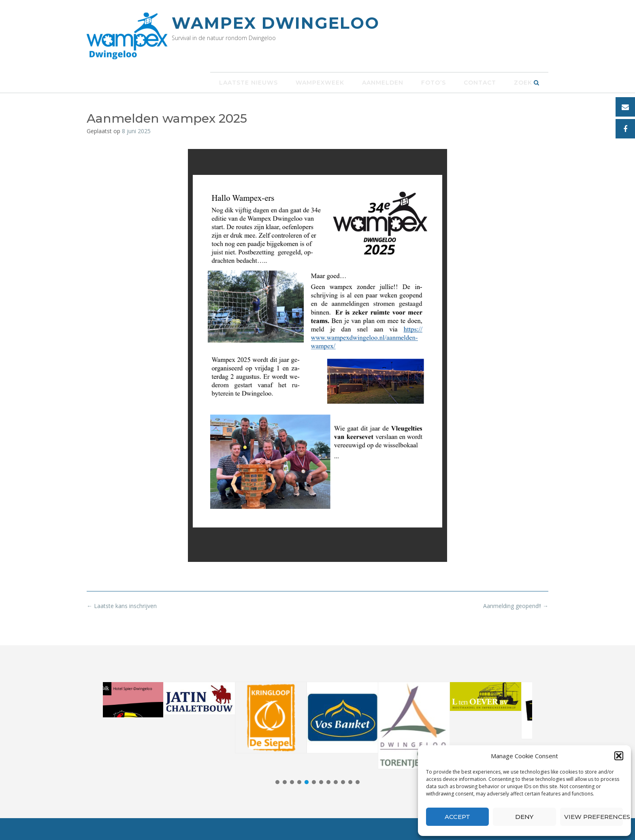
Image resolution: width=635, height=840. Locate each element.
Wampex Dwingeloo (276, 23)
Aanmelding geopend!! (516, 606)
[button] (619, 756)
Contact (480, 83)
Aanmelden (383, 83)
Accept (457, 817)
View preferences (593, 817)
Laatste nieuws (248, 83)
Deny (524, 817)
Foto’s (434, 83)
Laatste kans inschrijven (122, 606)
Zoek (527, 83)
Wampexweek (320, 83)
